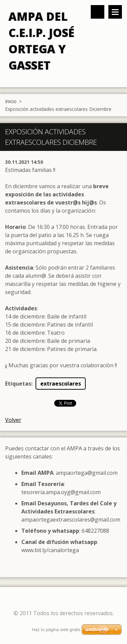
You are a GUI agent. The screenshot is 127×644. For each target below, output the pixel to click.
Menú (115, 12)
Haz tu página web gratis (56, 630)
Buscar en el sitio (98, 12)
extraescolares (61, 384)
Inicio (11, 101)
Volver (13, 420)
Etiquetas (18, 384)
